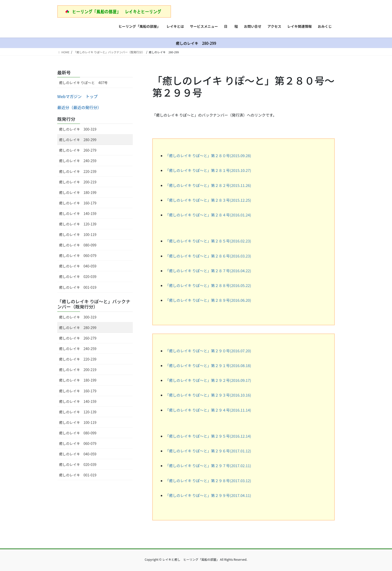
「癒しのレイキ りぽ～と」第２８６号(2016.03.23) (208, 256)
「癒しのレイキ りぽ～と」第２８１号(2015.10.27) (208, 170)
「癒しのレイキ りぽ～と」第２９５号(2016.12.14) (208, 436)
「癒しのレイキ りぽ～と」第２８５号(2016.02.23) (208, 241)
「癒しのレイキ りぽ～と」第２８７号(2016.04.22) (208, 271)
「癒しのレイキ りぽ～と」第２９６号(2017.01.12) (208, 451)
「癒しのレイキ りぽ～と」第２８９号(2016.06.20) (208, 300)
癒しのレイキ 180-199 (78, 192)
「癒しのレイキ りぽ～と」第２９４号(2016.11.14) (208, 410)
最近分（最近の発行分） (79, 107)
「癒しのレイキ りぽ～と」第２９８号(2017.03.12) (208, 481)
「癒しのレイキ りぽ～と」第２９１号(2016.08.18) (208, 365)
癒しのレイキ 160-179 (78, 203)
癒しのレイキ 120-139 (78, 224)
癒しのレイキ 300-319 (78, 129)
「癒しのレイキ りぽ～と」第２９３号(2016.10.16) (208, 395)
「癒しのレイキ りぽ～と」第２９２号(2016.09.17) (208, 380)
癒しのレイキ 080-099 (78, 245)
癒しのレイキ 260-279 (78, 150)
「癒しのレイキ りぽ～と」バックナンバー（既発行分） (94, 304)
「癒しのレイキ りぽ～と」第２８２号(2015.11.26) (208, 185)
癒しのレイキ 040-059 (78, 266)
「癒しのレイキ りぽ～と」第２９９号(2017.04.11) (208, 495)
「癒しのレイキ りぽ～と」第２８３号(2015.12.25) (208, 200)
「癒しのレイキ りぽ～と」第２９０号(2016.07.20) (208, 351)
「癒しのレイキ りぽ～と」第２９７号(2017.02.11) (208, 466)
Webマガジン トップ (77, 96)
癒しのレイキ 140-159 (78, 213)
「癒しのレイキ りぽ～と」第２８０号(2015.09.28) (208, 156)
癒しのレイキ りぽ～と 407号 (83, 83)
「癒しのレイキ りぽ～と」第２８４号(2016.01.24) (208, 215)
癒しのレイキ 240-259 (78, 161)
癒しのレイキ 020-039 (78, 276)
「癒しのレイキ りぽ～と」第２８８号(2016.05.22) (208, 285)
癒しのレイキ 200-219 (78, 182)
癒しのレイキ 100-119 (78, 234)
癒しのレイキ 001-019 (78, 287)
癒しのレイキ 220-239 (78, 171)
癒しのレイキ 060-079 (78, 255)
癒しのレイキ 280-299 (78, 140)
